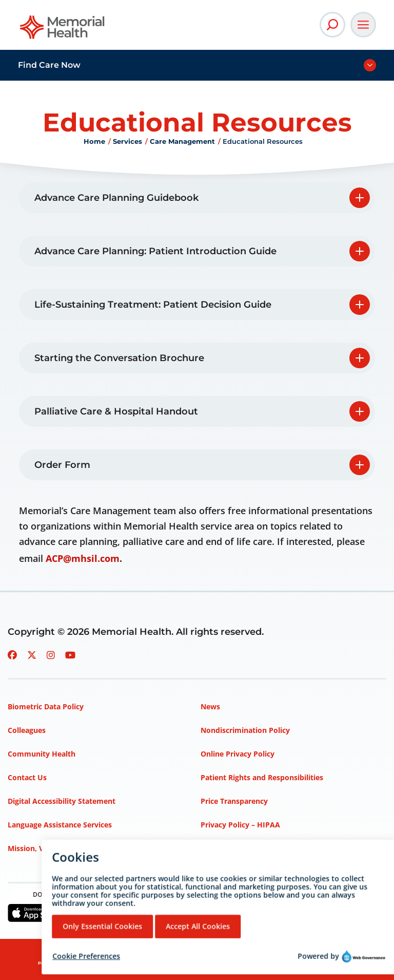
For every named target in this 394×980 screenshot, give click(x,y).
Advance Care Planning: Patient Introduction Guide (155, 251)
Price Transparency (234, 801)
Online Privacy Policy (238, 754)
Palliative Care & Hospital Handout (116, 411)
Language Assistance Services (60, 825)
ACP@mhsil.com (83, 558)
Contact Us (27, 777)
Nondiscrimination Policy (245, 730)
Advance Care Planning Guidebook (116, 198)
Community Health (42, 754)
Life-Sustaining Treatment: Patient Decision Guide (153, 305)
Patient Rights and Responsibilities (262, 777)
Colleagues (27, 730)
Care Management (182, 141)
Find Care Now (49, 65)
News (210, 706)
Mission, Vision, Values (48, 848)
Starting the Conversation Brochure (119, 358)
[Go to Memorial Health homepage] (63, 31)
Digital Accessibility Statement (62, 801)
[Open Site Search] (332, 25)
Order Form (62, 465)
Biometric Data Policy (46, 706)
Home (94, 141)
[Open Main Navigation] (363, 25)
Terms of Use (224, 848)
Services (127, 141)
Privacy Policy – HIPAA (240, 825)
